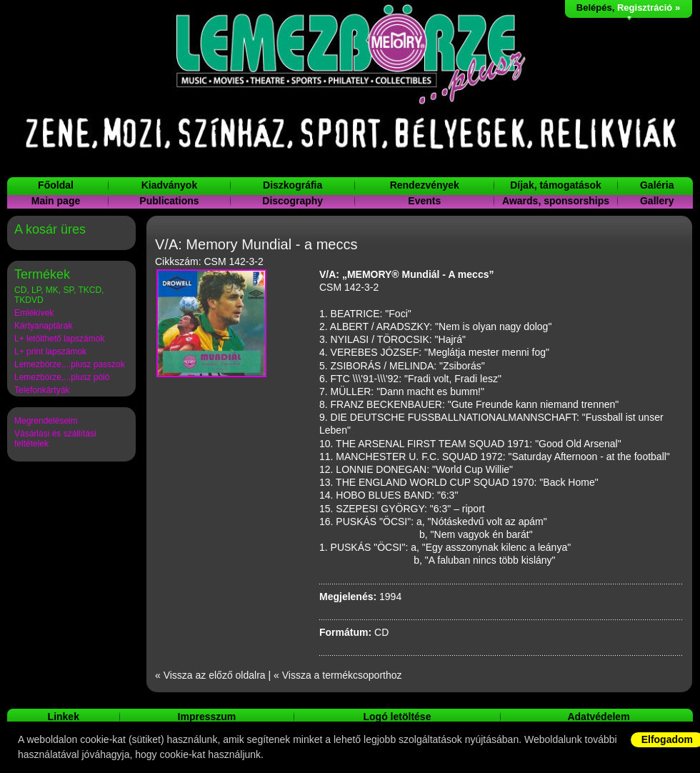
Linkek (64, 717)
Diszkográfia (292, 185)
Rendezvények (425, 185)
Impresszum (207, 717)
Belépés (594, 8)
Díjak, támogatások (556, 185)
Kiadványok (170, 185)
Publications (169, 201)
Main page (56, 201)
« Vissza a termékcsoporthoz (338, 675)
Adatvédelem (598, 717)
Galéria (657, 185)
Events (424, 201)
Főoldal (56, 185)
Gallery (657, 201)
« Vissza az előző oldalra (210, 675)
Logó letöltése (397, 717)
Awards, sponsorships (556, 201)
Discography (292, 201)
